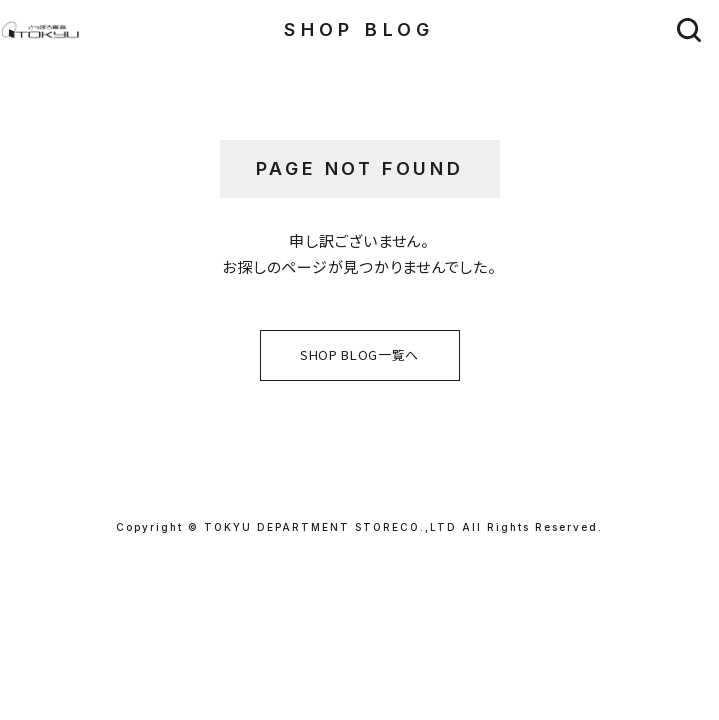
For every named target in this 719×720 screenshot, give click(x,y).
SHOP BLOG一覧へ (359, 354)
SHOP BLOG (359, 29)
